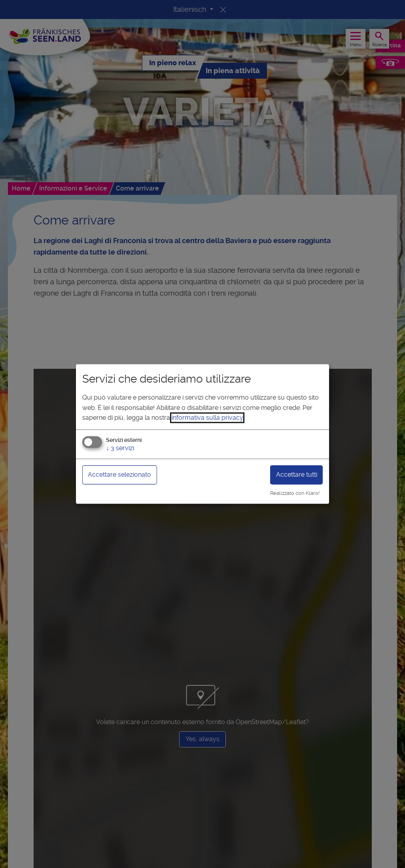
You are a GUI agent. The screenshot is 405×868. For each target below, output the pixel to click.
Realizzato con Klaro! (295, 493)
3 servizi (120, 448)
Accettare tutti (297, 475)
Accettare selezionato (119, 475)
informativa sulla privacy (207, 418)
